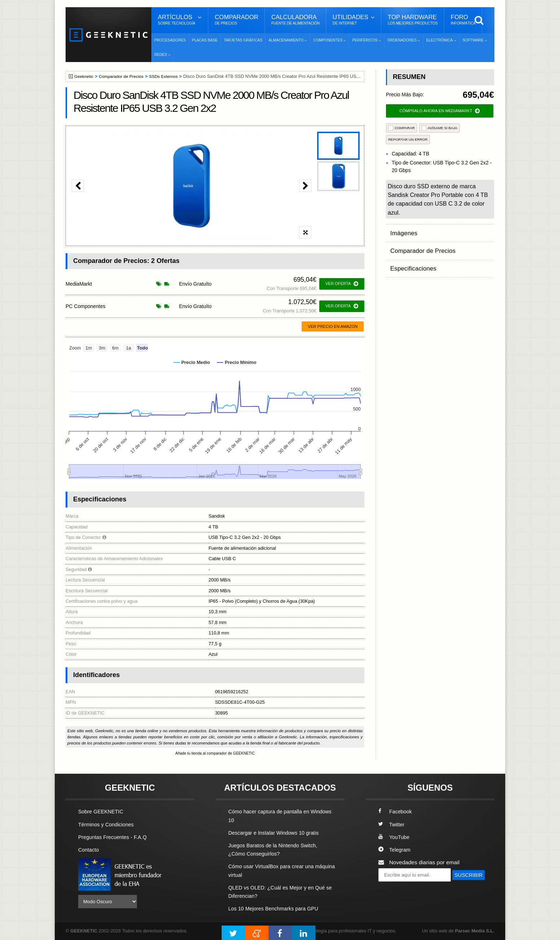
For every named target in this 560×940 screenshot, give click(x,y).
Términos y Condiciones (108, 825)
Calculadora (295, 20)
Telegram (395, 850)
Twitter (392, 825)
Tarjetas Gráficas (243, 40)
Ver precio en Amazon (333, 326)
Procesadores (170, 40)
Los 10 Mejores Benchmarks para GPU (277, 909)
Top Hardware (413, 20)
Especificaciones (411, 260)
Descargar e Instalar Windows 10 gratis (277, 833)
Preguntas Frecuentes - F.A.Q (115, 837)
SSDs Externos (169, 76)
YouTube (395, 837)
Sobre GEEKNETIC (102, 812)
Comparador (237, 20)
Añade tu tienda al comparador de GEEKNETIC (215, 754)
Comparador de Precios (125, 76)
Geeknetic (85, 76)
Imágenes (403, 231)
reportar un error (408, 139)
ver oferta (342, 284)
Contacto (89, 850)
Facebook (396, 812)
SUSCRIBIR (396, 889)
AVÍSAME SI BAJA (439, 128)
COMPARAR (402, 128)
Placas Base (205, 40)
